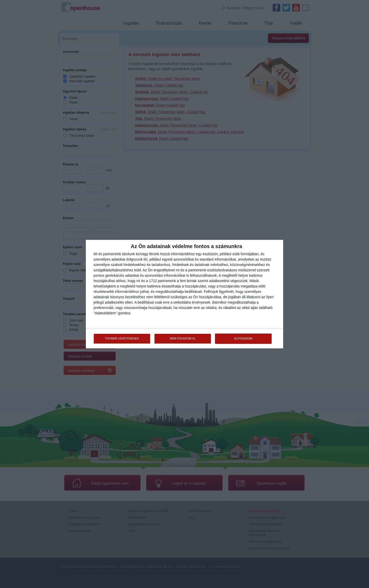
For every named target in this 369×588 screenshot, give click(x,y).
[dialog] (184, 294)
